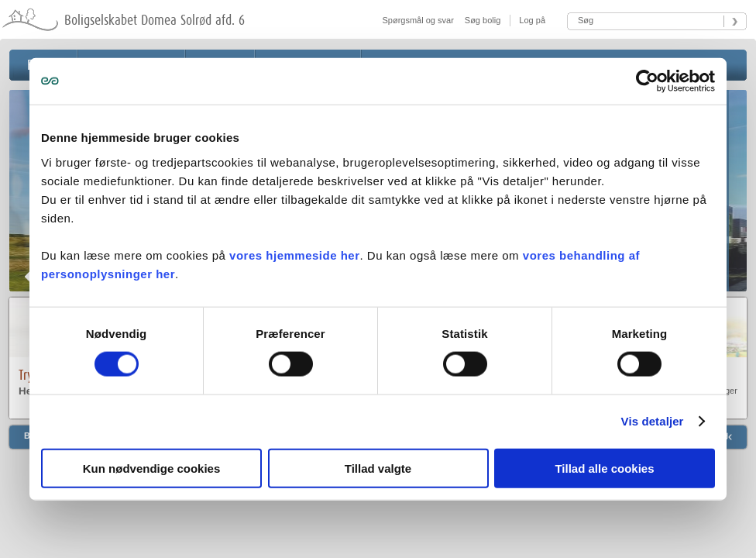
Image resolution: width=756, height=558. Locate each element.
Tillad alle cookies (604, 468)
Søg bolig (483, 20)
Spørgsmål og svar (418, 20)
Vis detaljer (653, 421)
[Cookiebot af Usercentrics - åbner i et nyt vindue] (647, 81)
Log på (531, 20)
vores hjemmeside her (294, 255)
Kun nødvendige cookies (152, 468)
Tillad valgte (378, 468)
